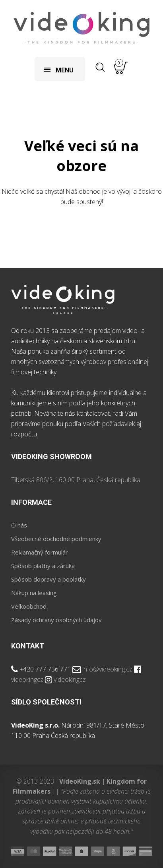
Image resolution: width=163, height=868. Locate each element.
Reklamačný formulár (40, 552)
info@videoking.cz (107, 669)
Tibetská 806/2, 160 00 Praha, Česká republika (76, 480)
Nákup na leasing (34, 593)
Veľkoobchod (29, 606)
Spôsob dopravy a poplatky (49, 579)
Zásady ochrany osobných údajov (56, 620)
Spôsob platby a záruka (43, 566)
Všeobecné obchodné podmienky (56, 539)
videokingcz (27, 679)
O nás (19, 525)
